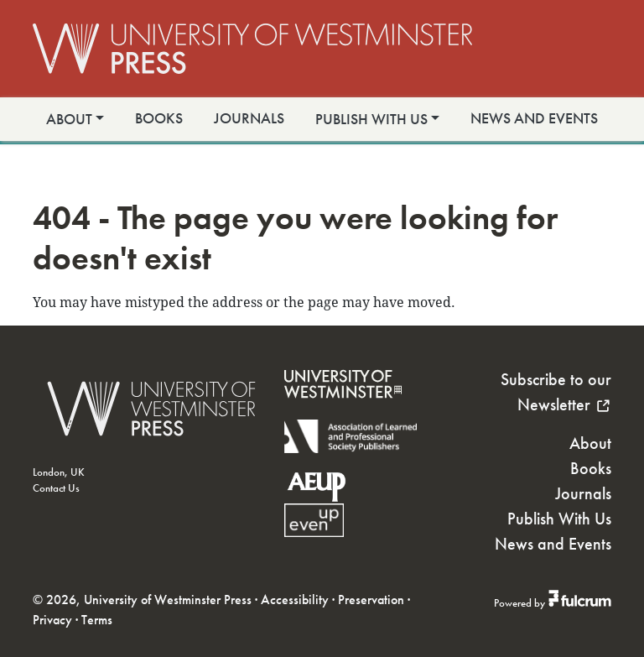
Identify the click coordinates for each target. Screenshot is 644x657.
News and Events (534, 118)
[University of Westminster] (343, 409)
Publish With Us (371, 119)
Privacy (52, 620)
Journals (249, 118)
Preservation (371, 600)
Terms (97, 620)
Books (159, 118)
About (69, 119)
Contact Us (56, 488)
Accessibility (295, 600)
